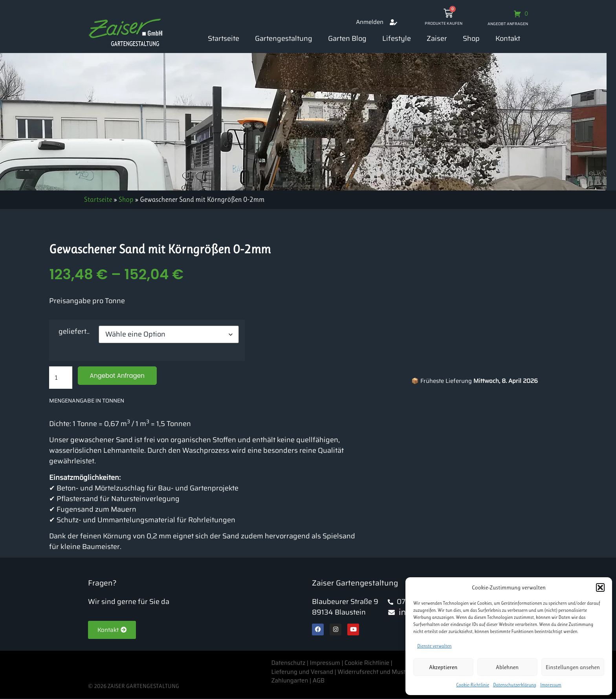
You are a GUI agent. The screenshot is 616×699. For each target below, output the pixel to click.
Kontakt (508, 38)
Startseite (224, 38)
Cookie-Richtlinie (473, 685)
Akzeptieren (443, 667)
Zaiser (437, 38)
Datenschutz (289, 663)
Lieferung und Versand (302, 672)
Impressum (551, 685)
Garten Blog (347, 38)
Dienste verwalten (434, 646)
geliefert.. (74, 331)
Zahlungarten (290, 681)
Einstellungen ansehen (573, 667)
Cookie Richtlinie (367, 663)
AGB (319, 681)
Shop (471, 38)
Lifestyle (397, 38)
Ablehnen (507, 667)
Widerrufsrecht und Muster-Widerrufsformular (400, 672)
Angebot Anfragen (119, 376)
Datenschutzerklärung (515, 685)
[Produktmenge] (60, 378)
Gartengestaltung (284, 38)
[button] (600, 587)
